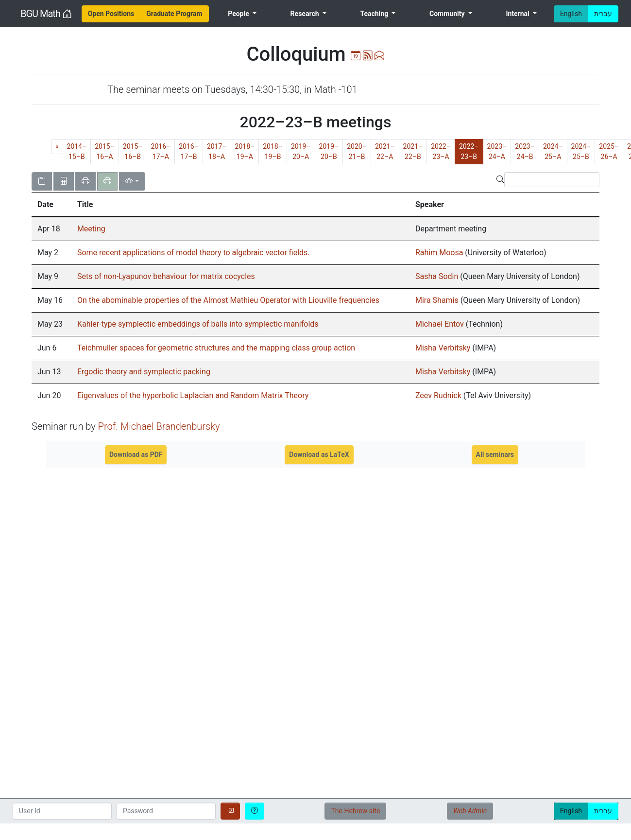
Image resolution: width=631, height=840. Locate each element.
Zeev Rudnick (438, 395)
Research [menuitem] (306, 14)
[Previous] (57, 147)
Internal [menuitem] (518, 14)
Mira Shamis (437, 300)
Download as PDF (136, 455)
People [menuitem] (239, 14)
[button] (51, 205)
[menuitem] (111, 14)
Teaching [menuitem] (375, 14)
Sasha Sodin (438, 276)
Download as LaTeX (319, 455)
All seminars (495, 455)
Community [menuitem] (448, 14)
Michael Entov (440, 324)
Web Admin (470, 811)
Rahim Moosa (439, 253)
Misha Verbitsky (443, 348)
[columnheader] (51, 205)
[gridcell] (51, 229)
